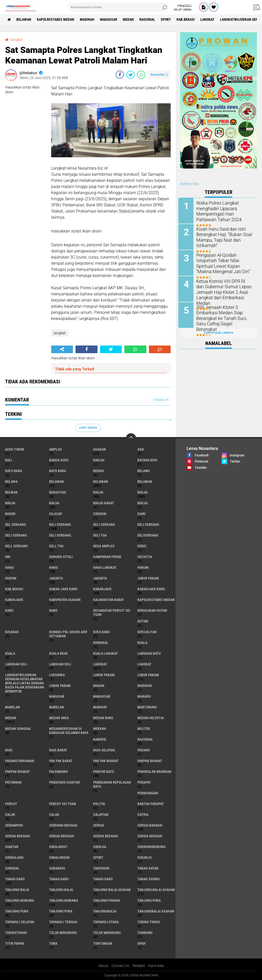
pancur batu (104, 771)
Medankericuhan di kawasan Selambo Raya (69, 730)
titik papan (15, 943)
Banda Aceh (59, 460)
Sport (168, 19)
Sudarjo (144, 857)
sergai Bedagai (18, 836)
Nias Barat (58, 750)
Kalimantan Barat (109, 599)
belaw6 (144, 471)
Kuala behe (58, 653)
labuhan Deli (16, 664)
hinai (9, 567)
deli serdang (60, 524)
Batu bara (14, 471)
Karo (53, 610)
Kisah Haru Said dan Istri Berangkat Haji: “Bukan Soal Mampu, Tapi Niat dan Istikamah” (223, 237)
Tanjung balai (61, 889)
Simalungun (59, 857)
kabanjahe (102, 589)
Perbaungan (148, 793)
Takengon (101, 868)
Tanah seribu (149, 879)
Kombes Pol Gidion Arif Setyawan (68, 634)
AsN (141, 449)
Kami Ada (156, 966)
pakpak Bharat (18, 771)
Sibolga (100, 847)
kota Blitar (147, 632)
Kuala (10, 653)
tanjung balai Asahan (112, 889)
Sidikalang (14, 857)
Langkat (144, 664)
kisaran (12, 632)
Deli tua (100, 535)
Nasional (149, 19)
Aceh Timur (15, 449)
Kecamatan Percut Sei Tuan (112, 612)
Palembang (58, 771)
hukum (143, 567)
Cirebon (100, 514)
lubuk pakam (104, 675)
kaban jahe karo (63, 589)
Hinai (53, 567)
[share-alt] (62, 349)
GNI (8, 556)
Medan (130, 19)
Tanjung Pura (61, 911)
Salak (54, 814)
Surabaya (57, 868)
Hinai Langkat (105, 567)
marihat (100, 707)
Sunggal (12, 868)
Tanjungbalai (105, 911)
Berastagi (58, 492)
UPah (141, 943)
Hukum (11, 578)
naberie (100, 739)
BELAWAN (24, 19)
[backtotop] (131, 438)
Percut (11, 804)
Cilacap (56, 514)
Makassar (110, 19)
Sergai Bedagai (62, 836)
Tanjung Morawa (64, 900)
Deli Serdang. (61, 535)
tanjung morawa (20, 900)
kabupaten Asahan (65, 599)
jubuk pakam (148, 578)
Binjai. (143, 503)
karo (9, 610)
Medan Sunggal (18, 728)
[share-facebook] (120, 75)
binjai (98, 492)
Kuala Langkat (106, 653)
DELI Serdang (148, 524)
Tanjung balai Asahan (156, 889)
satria (143, 814)
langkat (210, 19)
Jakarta (100, 578)
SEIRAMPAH (14, 825)
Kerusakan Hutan (152, 610)
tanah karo (15, 879)
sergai (99, 825)
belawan (57, 481)
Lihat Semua (88, 427)
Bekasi (99, 471)
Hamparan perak (107, 556)
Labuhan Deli (60, 664)
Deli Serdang (104, 524)
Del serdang (15, 524)
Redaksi (139, 966)
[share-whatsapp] (141, 75)
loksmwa (57, 675)
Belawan (101, 481)
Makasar (57, 696)
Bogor (10, 514)
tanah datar (148, 868)
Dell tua (56, 546)
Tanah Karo (103, 879)
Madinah (88, 19)
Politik (99, 804)
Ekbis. (142, 546)
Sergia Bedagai (150, 836)
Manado (144, 696)
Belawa (11, 481)
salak (10, 814)
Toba (53, 943)
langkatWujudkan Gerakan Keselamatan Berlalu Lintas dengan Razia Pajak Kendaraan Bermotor (25, 683)
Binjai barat (104, 503)
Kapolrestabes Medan (56, 19)
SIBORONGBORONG (151, 847)
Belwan (11, 492)
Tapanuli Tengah (63, 922)
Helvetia (145, 556)
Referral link (189, 184)
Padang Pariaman (20, 761)
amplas (56, 449)
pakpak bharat (150, 761)
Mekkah (100, 728)
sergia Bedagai (106, 836)
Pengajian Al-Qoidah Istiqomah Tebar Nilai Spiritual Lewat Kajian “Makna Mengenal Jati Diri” (225, 263)
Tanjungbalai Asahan (156, 911)
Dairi (141, 514)
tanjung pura (149, 900)
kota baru (101, 632)
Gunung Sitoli (61, 556)
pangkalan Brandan (154, 771)
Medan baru (103, 718)
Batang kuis (147, 460)
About (103, 966)
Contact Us (120, 966)
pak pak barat (61, 761)
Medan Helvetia (151, 718)
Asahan (100, 449)
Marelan (57, 707)
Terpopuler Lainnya (219, 331)
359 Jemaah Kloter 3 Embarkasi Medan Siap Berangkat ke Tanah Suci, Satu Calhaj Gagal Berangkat (225, 314)
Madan (99, 685)
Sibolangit (58, 847)
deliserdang (148, 535)
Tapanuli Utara (106, 922)
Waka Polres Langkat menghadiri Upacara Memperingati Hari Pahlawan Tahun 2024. (224, 211)
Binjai (143, 492)
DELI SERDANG (16, 535)
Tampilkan (161, 400)
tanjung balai (17, 889)
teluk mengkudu (63, 932)
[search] (118, 7)
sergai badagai (150, 825)
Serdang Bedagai (63, 825)
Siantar (12, 847)
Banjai (99, 460)
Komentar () (159, 75)
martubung (147, 707)
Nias (9, 750)
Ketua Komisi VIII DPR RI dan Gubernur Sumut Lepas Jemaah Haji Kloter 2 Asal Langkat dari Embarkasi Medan (224, 291)
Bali (9, 460)
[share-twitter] (130, 75)
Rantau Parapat (151, 804)
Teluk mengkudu (107, 932)
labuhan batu (149, 653)
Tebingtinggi (16, 932)
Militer (144, 728)
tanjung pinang (107, 900)
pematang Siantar (64, 782)
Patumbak (13, 782)
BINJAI (54, 503)
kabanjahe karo (151, 589)
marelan (13, 707)
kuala (142, 642)
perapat (144, 782)
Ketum (143, 621)
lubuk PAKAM (148, 675)
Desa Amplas (104, 546)
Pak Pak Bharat (106, 761)
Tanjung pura (17, 911)
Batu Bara (58, 471)
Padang (144, 750)
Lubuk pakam (60, 685)
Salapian (101, 814)
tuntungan (103, 943)
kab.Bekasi (188, 19)
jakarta (56, 578)
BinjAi (10, 503)
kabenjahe (14, 599)
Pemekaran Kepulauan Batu (112, 784)
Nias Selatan (104, 750)
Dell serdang (16, 546)
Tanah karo (59, 879)
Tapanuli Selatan (20, 922)
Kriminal (101, 642)
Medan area (59, 718)
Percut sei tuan (63, 804)
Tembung (145, 932)
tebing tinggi (149, 922)
